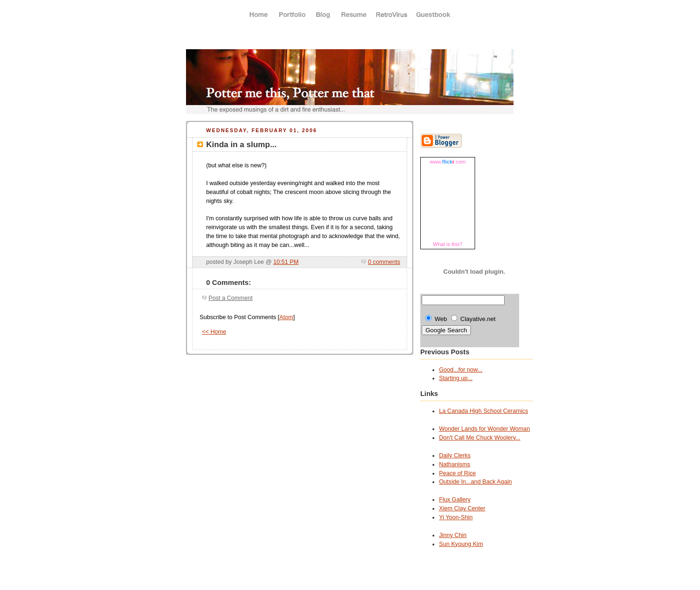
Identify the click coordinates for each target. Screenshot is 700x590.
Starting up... (456, 378)
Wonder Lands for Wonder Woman (484, 429)
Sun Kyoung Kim (461, 544)
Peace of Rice (458, 473)
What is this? (448, 244)
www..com (447, 162)
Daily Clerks (455, 456)
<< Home (214, 332)
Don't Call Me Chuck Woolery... (480, 438)
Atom (286, 317)
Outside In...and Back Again (476, 482)
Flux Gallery (455, 500)
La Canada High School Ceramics (484, 411)
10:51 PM (286, 262)
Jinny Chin (453, 535)
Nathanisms (455, 464)
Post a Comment (231, 298)
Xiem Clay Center (462, 508)
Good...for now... (461, 370)
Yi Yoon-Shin (456, 517)
